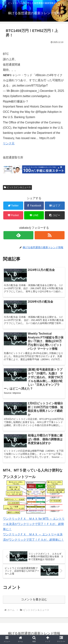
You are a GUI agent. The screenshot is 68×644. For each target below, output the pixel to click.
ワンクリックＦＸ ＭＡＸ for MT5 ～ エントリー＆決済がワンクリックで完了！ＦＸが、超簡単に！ (34, 524)
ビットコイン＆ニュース (17, 187)
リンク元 (9, 143)
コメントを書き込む (34, 599)
